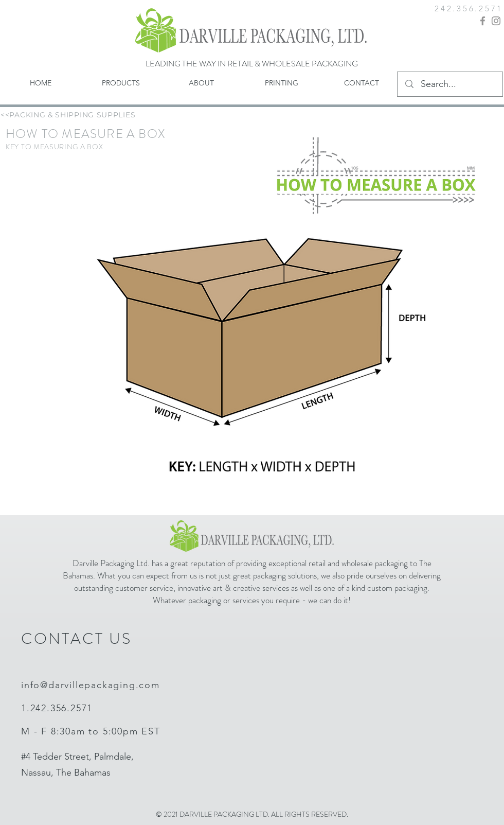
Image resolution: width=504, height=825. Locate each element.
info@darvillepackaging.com (91, 685)
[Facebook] (483, 21)
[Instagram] (496, 21)
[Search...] (451, 84)
